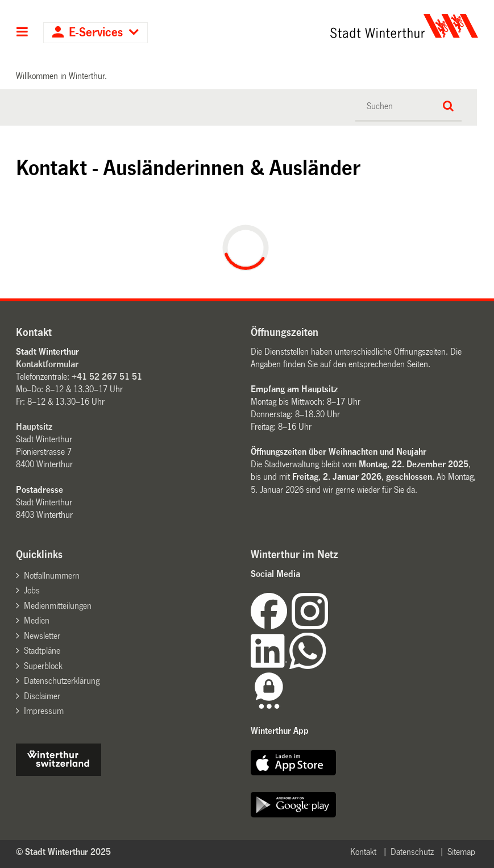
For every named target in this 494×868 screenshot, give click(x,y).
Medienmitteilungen (58, 606)
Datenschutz (412, 852)
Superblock (43, 666)
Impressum (44, 711)
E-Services (96, 33)
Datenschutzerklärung (62, 681)
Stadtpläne (42, 651)
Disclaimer (42, 696)
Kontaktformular (47, 364)
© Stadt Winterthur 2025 (63, 852)
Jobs (32, 590)
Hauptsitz (34, 427)
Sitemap (461, 852)
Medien (37, 620)
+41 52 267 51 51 (107, 377)
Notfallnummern (52, 576)
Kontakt (363, 852)
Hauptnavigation (22, 33)
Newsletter (42, 636)
